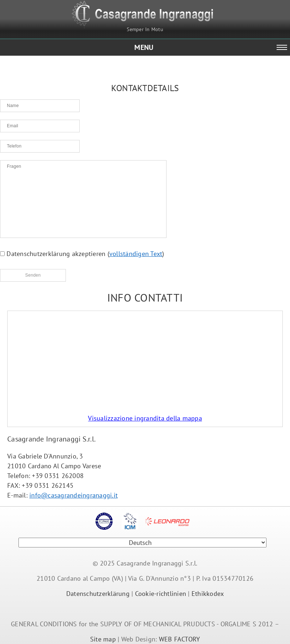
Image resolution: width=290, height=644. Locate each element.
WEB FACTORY (180, 639)
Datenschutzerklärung (98, 594)
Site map (103, 639)
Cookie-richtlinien (161, 594)
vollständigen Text (136, 254)
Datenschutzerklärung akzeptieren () (82, 254)
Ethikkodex (208, 594)
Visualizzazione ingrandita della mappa (145, 418)
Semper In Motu (145, 29)
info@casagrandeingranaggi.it (73, 495)
